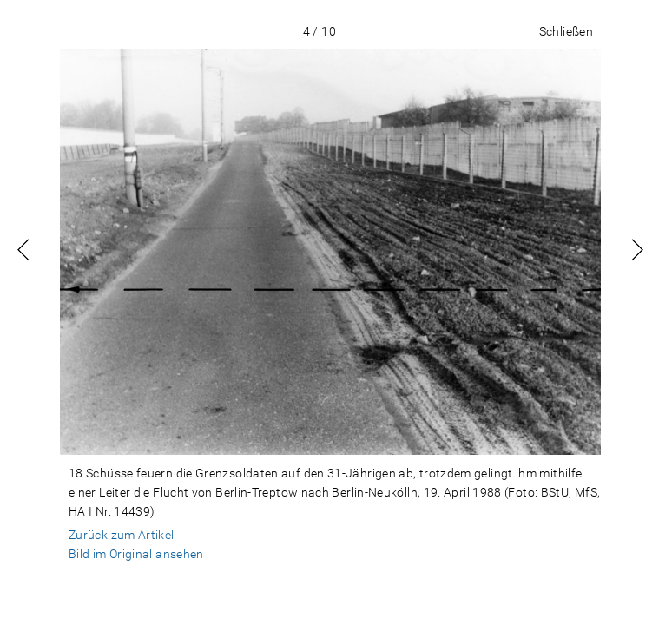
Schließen (566, 31)
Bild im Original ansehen (136, 554)
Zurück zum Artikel (122, 535)
